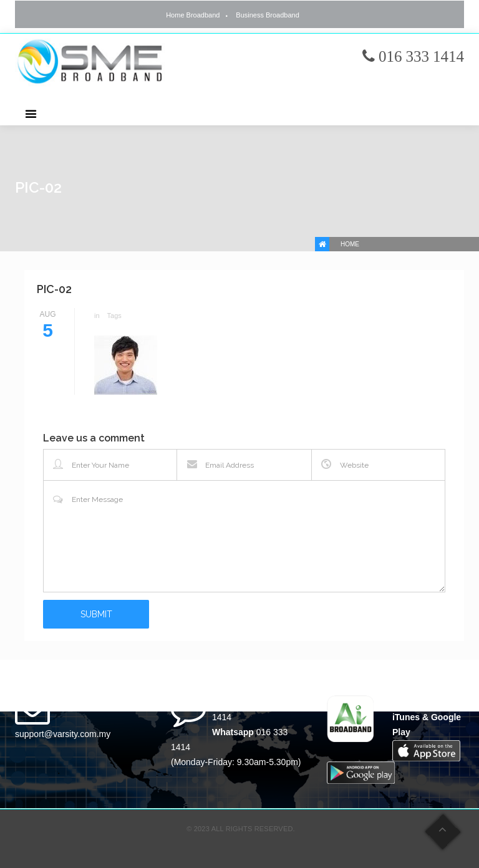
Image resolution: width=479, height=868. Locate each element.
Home (350, 244)
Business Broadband (268, 15)
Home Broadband (193, 15)
